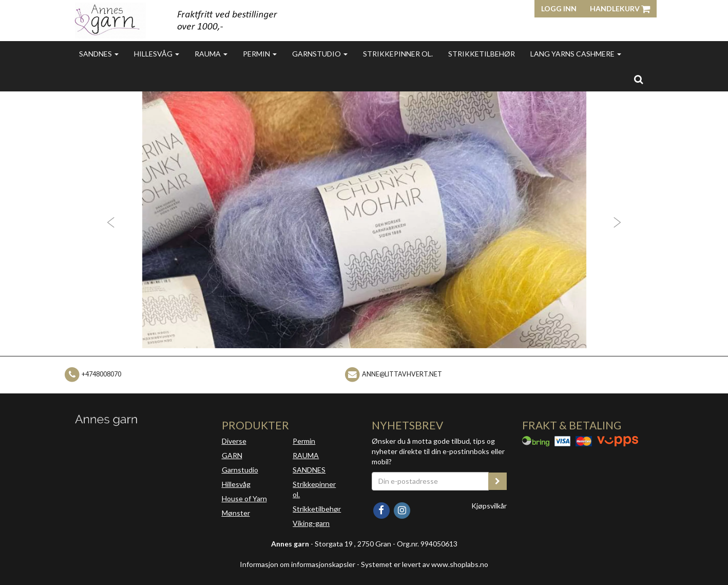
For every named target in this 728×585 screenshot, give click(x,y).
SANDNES (309, 470)
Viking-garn (311, 523)
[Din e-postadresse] (430, 481)
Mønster (236, 513)
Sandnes (99, 54)
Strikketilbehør (482, 54)
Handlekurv (620, 8)
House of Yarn (244, 498)
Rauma (211, 54)
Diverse (234, 441)
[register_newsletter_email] (497, 481)
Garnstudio (320, 54)
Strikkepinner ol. (398, 54)
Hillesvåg (157, 54)
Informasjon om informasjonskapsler (298, 564)
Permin (260, 54)
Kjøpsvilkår (489, 506)
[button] (109, 220)
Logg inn (559, 8)
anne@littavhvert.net (402, 374)
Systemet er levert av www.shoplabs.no (425, 564)
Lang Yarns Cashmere (576, 54)
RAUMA (306, 455)
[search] (638, 79)
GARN (232, 455)
